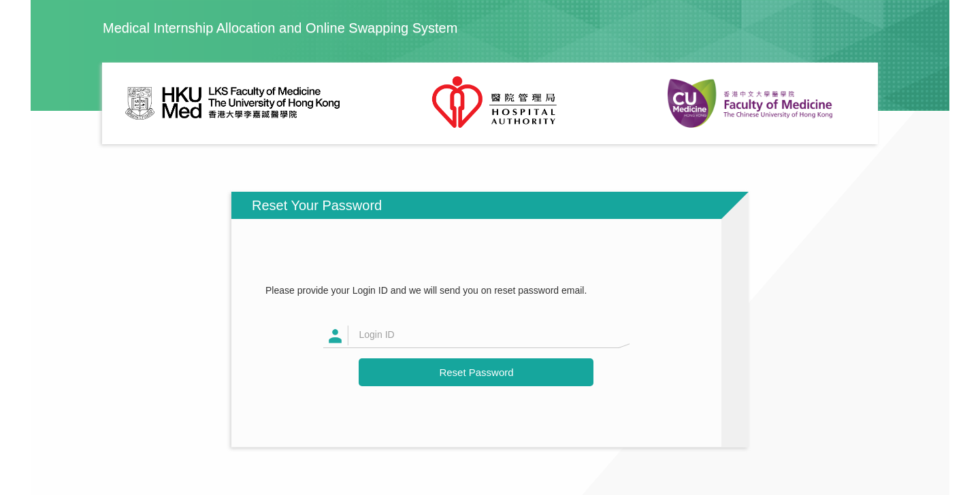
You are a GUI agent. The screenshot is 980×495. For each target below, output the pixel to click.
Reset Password (476, 372)
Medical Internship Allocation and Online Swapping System (280, 28)
